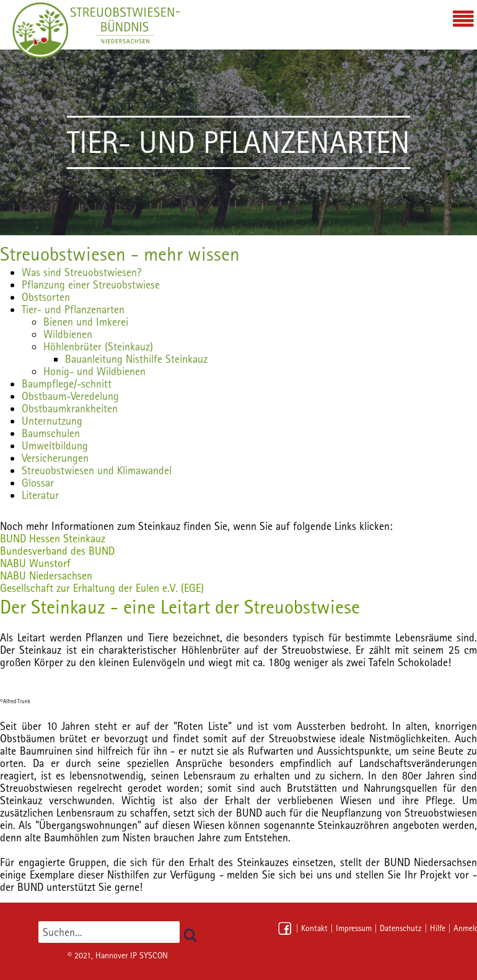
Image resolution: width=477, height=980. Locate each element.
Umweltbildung (55, 445)
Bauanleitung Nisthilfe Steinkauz (136, 359)
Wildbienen (68, 334)
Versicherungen (55, 458)
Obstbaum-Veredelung (70, 396)
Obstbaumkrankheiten (70, 408)
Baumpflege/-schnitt (67, 384)
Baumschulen (51, 433)
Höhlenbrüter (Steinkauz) (98, 346)
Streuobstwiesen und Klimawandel (97, 470)
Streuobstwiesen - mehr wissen (120, 254)
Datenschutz (401, 928)
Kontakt (314, 928)
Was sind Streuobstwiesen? (81, 272)
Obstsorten (46, 297)
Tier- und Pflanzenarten (73, 309)
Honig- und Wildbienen (94, 371)
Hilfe (438, 928)
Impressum (354, 928)
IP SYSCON (149, 955)
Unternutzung (52, 421)
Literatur (40, 495)
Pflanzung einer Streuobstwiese (91, 284)
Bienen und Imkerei (86, 322)
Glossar (38, 483)
